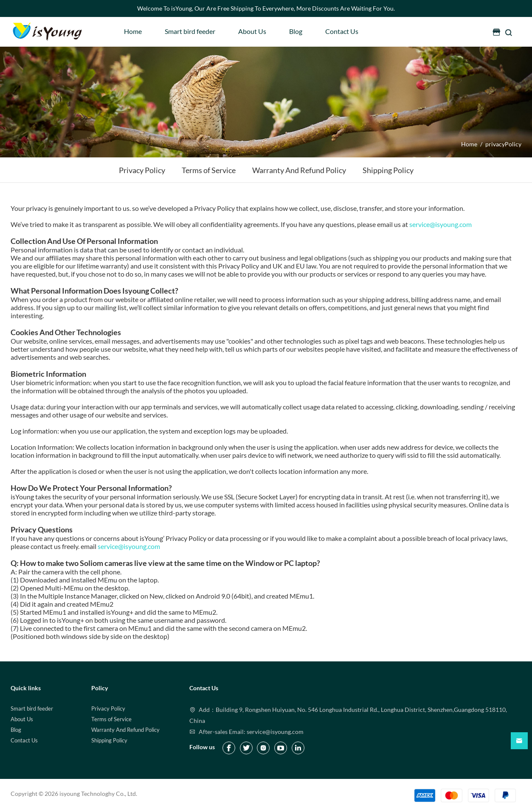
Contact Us (342, 31)
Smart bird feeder (190, 31)
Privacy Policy (108, 708)
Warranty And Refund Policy (125, 730)
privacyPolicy (503, 144)
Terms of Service (111, 719)
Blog (296, 31)
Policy (100, 688)
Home (133, 31)
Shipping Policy (109, 740)
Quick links (26, 688)
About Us (252, 31)
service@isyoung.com (441, 224)
